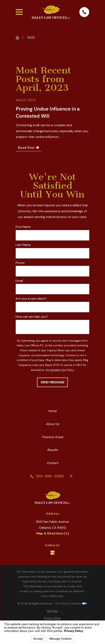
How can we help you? (32, 317)
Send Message (52, 382)
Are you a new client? (31, 299)
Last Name (23, 245)
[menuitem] (52, 611)
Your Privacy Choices (71, 604)
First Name (23, 227)
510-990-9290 (50, 476)
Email (19, 281)
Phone (20, 263)
